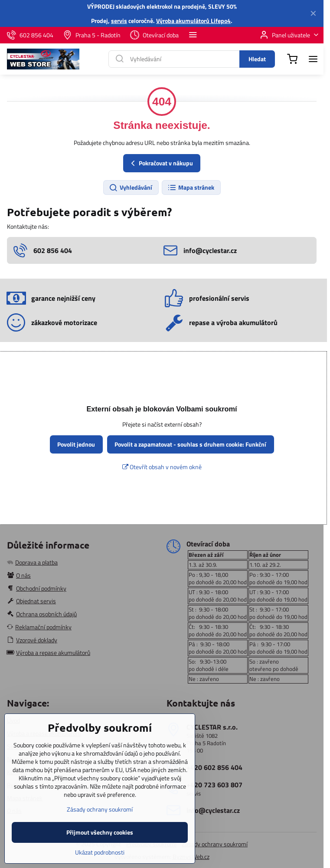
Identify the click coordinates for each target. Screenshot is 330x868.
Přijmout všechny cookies (100, 850)
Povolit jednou (76, 444)
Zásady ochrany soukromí (215, 844)
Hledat (257, 59)
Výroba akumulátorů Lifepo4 (193, 21)
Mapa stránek (191, 187)
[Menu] (313, 59)
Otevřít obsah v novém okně (162, 467)
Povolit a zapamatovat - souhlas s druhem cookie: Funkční (190, 444)
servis (119, 21)
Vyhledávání (131, 187)
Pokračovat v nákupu (161, 163)
